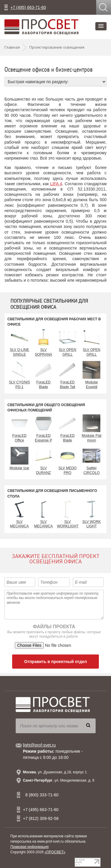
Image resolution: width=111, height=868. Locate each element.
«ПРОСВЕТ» (55, 852)
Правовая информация (29, 847)
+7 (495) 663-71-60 (28, 7)
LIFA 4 (56, 184)
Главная (12, 47)
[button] (101, 26)
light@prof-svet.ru (40, 745)
